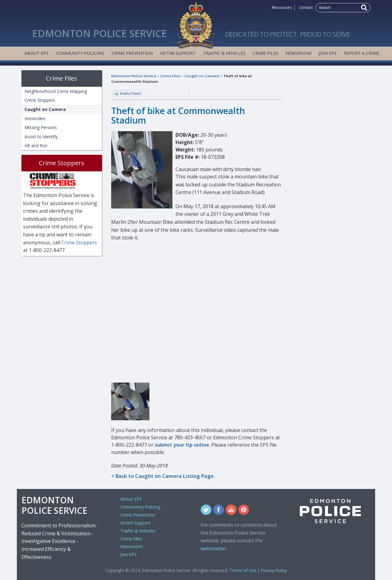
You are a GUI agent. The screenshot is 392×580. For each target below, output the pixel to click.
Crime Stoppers (40, 100)
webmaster (213, 548)
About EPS (36, 53)
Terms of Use (243, 570)
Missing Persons (41, 127)
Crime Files (265, 53)
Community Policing (80, 53)
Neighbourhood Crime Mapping (56, 91)
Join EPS (328, 53)
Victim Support (178, 53)
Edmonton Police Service (134, 76)
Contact (306, 7)
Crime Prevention (132, 53)
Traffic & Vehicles (224, 53)
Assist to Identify (41, 137)
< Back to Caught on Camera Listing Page (162, 476)
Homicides (35, 118)
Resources (282, 7)
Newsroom (298, 53)
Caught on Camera (202, 76)
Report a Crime (362, 53)
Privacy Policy (274, 570)
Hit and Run (36, 145)
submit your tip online (182, 445)
